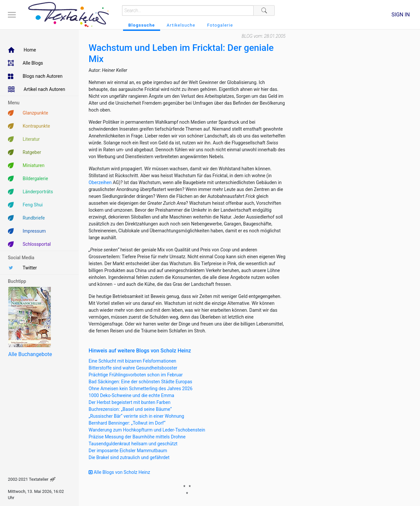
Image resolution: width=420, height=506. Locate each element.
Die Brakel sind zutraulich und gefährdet (129, 457)
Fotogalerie (220, 25)
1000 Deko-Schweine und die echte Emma (131, 395)
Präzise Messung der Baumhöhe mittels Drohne (137, 437)
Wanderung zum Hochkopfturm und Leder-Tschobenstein (147, 430)
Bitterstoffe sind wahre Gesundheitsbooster (133, 368)
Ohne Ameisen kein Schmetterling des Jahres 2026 (141, 389)
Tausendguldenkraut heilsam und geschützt (133, 444)
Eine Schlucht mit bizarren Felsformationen (132, 361)
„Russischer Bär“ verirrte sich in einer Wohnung (136, 416)
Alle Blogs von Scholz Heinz (119, 472)
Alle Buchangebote (30, 354)
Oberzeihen (100, 182)
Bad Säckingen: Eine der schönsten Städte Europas (140, 382)
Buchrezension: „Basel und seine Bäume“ (130, 409)
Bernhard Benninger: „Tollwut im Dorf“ (127, 423)
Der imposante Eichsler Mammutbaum (128, 451)
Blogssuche (142, 25)
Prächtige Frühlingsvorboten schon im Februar (136, 375)
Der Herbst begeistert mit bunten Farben (130, 402)
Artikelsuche (181, 25)
